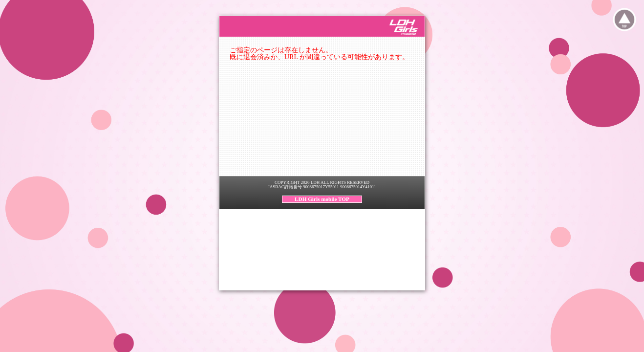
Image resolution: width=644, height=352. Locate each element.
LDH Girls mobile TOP (322, 199)
